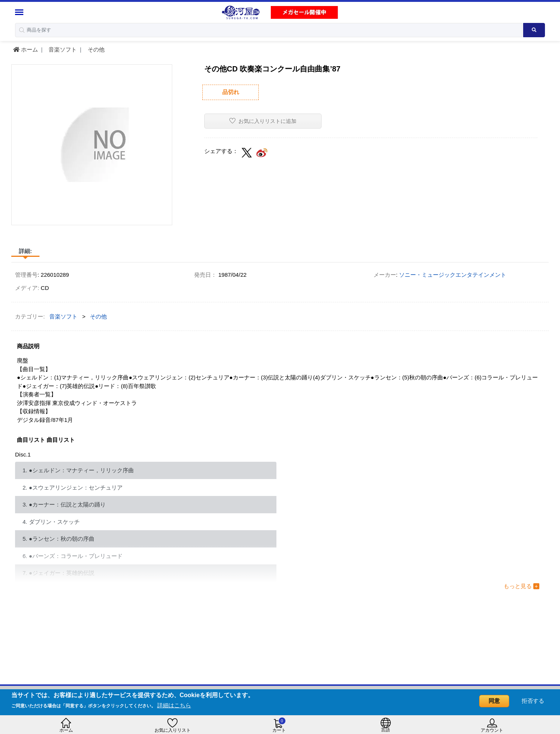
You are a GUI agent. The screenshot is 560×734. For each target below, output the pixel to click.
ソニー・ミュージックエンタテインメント (453, 275)
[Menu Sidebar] (20, 12)
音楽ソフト (62, 49)
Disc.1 (23, 454)
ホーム (26, 49)
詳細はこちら (174, 705)
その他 (95, 49)
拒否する (533, 701)
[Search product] (534, 30)
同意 (494, 701)
